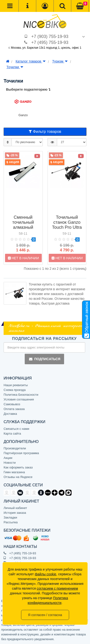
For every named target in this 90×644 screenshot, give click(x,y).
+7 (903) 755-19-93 (50, 36)
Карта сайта (12, 434)
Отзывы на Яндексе (18, 477)
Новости (10, 463)
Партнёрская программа (21, 453)
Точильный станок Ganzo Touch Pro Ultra (67, 222)
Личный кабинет (15, 508)
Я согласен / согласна (45, 615)
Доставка (10, 414)
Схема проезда (15, 390)
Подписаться (44, 359)
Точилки (15, 67)
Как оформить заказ (18, 467)
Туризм (60, 61)
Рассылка (11, 522)
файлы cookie (46, 574)
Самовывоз (12, 404)
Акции (8, 458)
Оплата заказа (14, 409)
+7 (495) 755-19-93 (50, 42)
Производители (15, 448)
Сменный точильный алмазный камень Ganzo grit (23, 227)
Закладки (10, 517)
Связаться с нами (16, 429)
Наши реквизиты (16, 385)
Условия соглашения (19, 399)
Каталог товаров (31, 61)
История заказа (15, 513)
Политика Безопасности (21, 395)
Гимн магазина (14, 472)
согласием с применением (57, 588)
